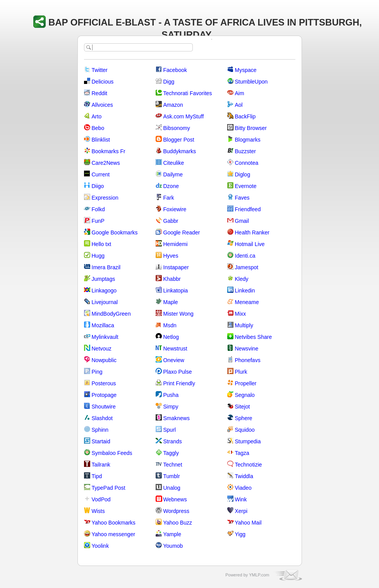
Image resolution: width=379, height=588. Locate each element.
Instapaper (176, 267)
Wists (98, 511)
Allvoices (102, 105)
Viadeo (243, 488)
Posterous (104, 383)
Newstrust (175, 349)
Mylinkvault (105, 337)
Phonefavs (248, 360)
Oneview (174, 360)
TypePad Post (109, 488)
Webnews (175, 499)
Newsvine (247, 349)
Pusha (171, 395)
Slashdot (102, 418)
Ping (97, 372)
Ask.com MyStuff (184, 116)
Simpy (171, 407)
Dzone (171, 186)
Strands (173, 441)
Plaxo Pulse (178, 372)
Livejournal (105, 302)
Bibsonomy (177, 128)
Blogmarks (248, 140)
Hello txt (102, 244)
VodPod (101, 499)
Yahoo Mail (248, 523)
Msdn (170, 325)
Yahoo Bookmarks (114, 523)
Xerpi (241, 511)
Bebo (98, 128)
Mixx (241, 314)
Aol (239, 105)
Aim (240, 93)
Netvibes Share (254, 337)
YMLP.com (259, 575)
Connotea (247, 163)
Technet (173, 465)
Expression (105, 198)
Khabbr (172, 279)
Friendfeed (248, 209)
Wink (241, 499)
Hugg (98, 256)
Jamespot (247, 267)
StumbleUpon (251, 82)
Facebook (175, 70)
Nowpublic (104, 360)
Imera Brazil (106, 267)
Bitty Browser (251, 128)
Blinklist (101, 140)
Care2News (106, 163)
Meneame (247, 302)
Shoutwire (104, 407)
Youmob (173, 546)
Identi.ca (245, 256)
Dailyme (173, 174)
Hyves (171, 256)
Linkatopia (176, 291)
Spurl (170, 430)
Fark (169, 198)
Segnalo (245, 395)
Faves (242, 198)
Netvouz (102, 349)
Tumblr (172, 476)
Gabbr (171, 221)
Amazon (173, 105)
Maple (171, 302)
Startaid (101, 441)
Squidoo (245, 430)
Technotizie (249, 465)
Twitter (100, 70)
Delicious (103, 82)
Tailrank (101, 465)
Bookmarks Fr (109, 151)
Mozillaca (103, 325)
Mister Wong (178, 314)
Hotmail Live (250, 244)
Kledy (242, 279)
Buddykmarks (180, 151)
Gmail (242, 221)
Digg (169, 82)
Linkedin (245, 291)
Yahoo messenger (114, 534)
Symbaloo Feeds (112, 453)
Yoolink (100, 546)
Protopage (104, 395)
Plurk (241, 372)
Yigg (240, 534)
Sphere (244, 418)
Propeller (246, 383)
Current (101, 174)
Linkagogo (104, 291)
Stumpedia (248, 441)
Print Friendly (179, 383)
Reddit (99, 93)
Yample (172, 534)
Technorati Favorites (188, 93)
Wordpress (176, 511)
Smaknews (177, 418)
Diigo (98, 186)
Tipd (97, 476)
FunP (98, 221)
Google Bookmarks (115, 232)
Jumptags (104, 279)
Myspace (246, 70)
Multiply (244, 325)
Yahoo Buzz (178, 523)
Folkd (98, 209)
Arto (97, 116)
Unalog (172, 488)
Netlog (171, 337)
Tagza (242, 453)
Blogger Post (179, 140)
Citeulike (174, 163)
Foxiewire (175, 209)
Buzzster (245, 151)
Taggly (171, 453)
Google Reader (182, 232)
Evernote (246, 186)
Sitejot (243, 407)
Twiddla (244, 476)
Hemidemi (176, 244)
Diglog (243, 174)
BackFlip (245, 116)
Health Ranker (252, 232)
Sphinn (100, 430)
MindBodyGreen (111, 314)
